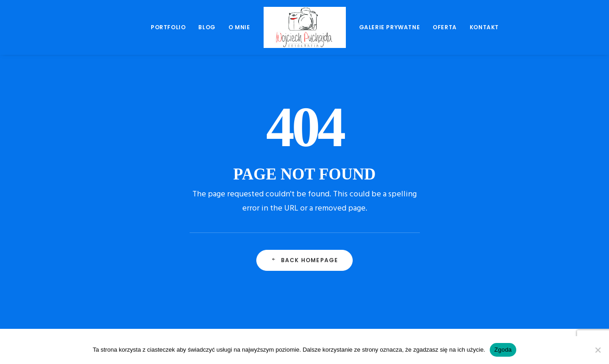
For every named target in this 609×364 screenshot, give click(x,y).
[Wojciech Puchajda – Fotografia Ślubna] (305, 27)
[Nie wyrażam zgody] (598, 350)
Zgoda (503, 350)
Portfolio (168, 27)
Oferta (445, 27)
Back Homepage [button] (305, 260)
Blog (207, 27)
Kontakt (484, 27)
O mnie (239, 27)
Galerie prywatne (390, 27)
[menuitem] (168, 27)
